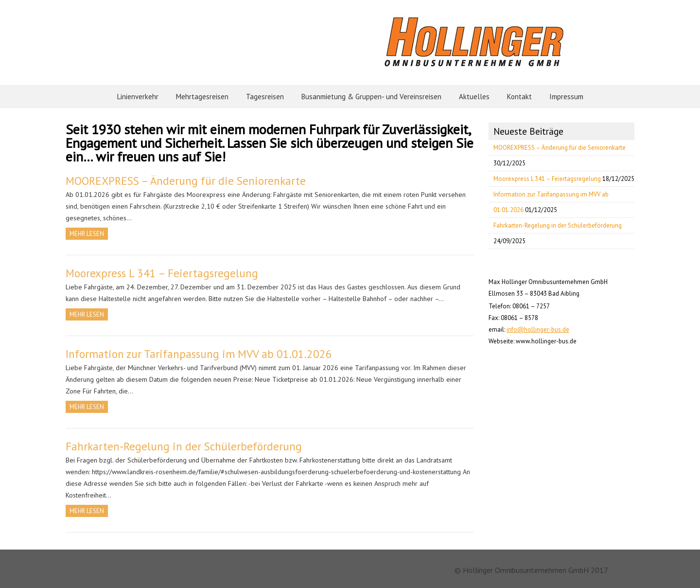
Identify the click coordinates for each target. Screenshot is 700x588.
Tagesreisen (265, 97)
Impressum (566, 97)
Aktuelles (474, 97)
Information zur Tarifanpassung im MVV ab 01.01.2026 (199, 354)
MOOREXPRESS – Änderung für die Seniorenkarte (186, 181)
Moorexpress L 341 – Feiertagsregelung (162, 273)
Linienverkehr (138, 97)
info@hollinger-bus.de (538, 330)
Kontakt (519, 97)
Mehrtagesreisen (202, 97)
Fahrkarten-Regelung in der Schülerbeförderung (184, 446)
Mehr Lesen (87, 234)
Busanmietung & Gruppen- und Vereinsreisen (371, 97)
